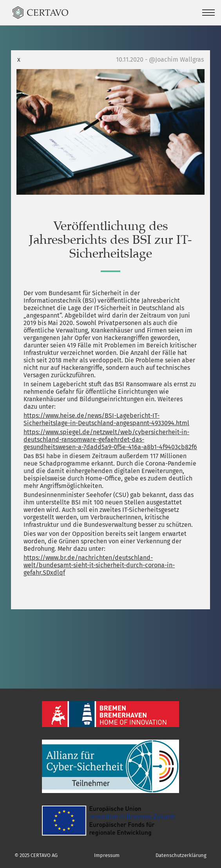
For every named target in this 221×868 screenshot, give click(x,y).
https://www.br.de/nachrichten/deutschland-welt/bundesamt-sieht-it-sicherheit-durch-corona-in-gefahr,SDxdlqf (99, 565)
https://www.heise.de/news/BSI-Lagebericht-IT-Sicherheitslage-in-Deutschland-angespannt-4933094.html (106, 419)
